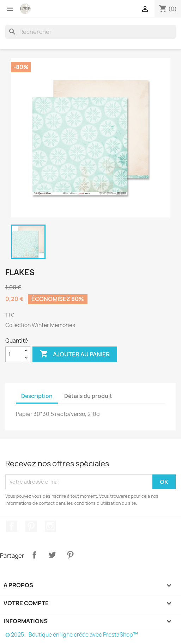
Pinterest (31, 526)
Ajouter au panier (75, 354)
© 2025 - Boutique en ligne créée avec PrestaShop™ (72, 635)
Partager (34, 555)
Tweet (52, 555)
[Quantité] (14, 354)
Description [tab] (37, 396)
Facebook (12, 526)
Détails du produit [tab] (88, 396)
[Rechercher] (90, 32)
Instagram (50, 526)
